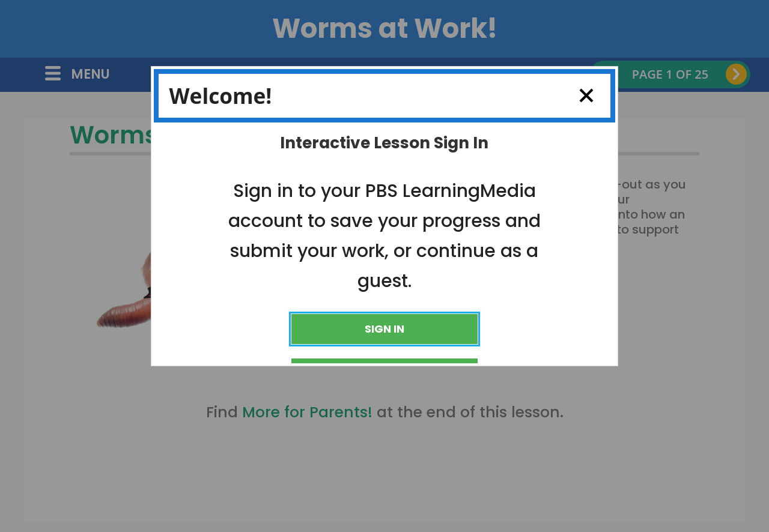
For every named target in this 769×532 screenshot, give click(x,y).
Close (581, 95)
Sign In (384, 329)
